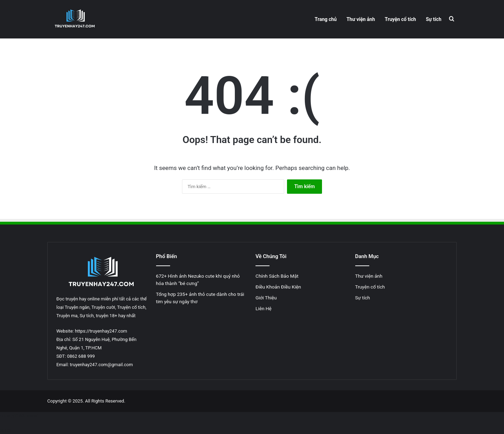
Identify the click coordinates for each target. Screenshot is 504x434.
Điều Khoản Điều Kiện (278, 287)
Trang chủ (326, 19)
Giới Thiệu (266, 298)
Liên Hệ (264, 308)
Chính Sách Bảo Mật (278, 276)
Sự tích (434, 19)
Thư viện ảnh (361, 19)
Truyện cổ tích (400, 19)
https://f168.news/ (19, 416)
